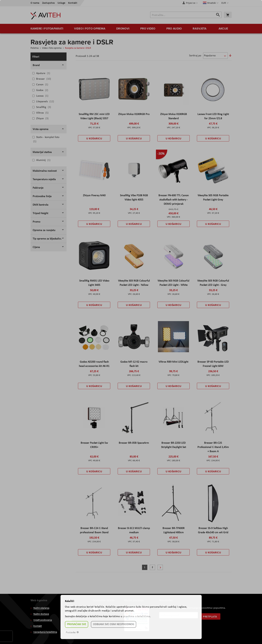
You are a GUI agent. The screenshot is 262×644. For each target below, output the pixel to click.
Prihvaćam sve (77, 624)
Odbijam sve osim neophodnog (114, 624)
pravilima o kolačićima (137, 616)
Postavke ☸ (72, 633)
